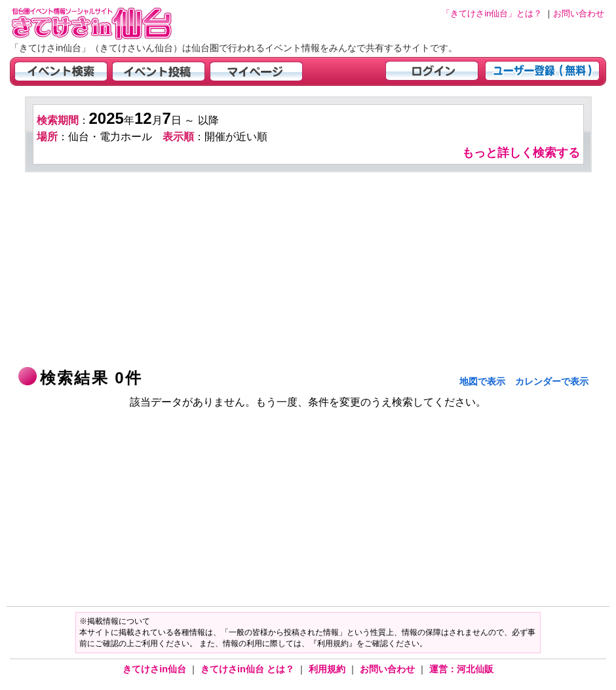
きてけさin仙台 (156, 669)
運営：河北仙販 (461, 669)
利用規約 (328, 669)
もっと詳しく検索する (521, 153)
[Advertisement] (308, 271)
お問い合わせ (389, 669)
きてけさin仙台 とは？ (249, 669)
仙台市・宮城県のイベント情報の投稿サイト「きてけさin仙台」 (108, 23)
